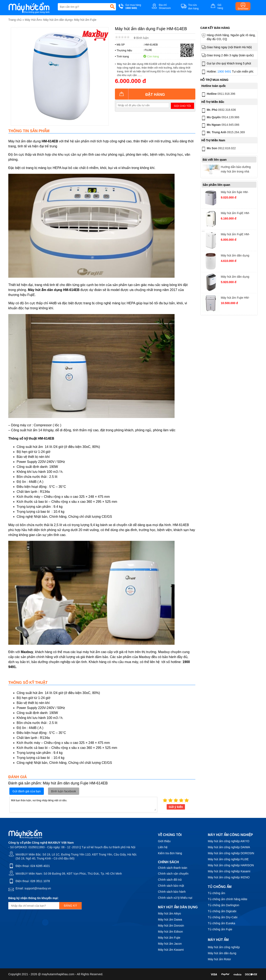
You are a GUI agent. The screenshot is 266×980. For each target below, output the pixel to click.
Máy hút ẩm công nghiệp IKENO (229, 877)
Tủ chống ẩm (216, 893)
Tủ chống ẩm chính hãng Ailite (228, 899)
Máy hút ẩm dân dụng (57, 20)
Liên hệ (163, 847)
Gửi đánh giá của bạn (27, 791)
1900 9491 (224, 71)
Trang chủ (15, 20)
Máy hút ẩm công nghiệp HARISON (231, 865)
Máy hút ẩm (218, 940)
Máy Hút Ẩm (33, 20)
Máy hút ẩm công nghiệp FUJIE (228, 859)
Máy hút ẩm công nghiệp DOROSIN (231, 853)
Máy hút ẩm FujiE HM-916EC (235, 214)
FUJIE (148, 50)
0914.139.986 (220, 118)
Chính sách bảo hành (172, 892)
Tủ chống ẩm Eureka (222, 923)
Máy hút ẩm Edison (170, 932)
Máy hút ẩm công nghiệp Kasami (229, 871)
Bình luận (141, 38)
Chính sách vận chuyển (173, 874)
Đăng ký (70, 906)
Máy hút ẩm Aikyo (169, 913)
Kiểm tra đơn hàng (170, 853)
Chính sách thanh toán (173, 868)
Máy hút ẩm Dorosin (171, 926)
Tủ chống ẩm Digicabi (222, 911)
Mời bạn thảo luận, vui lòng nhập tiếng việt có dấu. (83, 804)
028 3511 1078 (40, 881)
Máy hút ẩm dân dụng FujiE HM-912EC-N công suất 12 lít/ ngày (237, 256)
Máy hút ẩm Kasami (171, 950)
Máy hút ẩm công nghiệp (224, 947)
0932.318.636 (218, 111)
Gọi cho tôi (182, 106)
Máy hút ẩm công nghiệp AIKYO (229, 841)
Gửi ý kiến (176, 807)
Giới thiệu (164, 841)
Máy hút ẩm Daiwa (170, 920)
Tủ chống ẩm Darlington (224, 905)
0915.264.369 (223, 133)
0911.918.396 (218, 95)
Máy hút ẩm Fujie (85, 20)
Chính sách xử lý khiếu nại (175, 898)
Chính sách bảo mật (171, 886)
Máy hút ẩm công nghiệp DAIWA (229, 847)
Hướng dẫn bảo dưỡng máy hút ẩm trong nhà (236, 169)
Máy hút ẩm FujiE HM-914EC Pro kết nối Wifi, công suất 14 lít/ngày (236, 235)
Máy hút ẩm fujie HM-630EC (235, 193)
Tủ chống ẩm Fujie (220, 929)
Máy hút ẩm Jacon (170, 944)
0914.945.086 (220, 126)
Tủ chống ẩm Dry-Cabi (223, 917)
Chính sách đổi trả (170, 880)
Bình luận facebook (64, 791)
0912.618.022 (218, 149)
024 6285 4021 (40, 866)
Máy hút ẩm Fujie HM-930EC (235, 298)
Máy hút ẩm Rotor (219, 959)
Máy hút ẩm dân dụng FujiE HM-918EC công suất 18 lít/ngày (238, 277)
